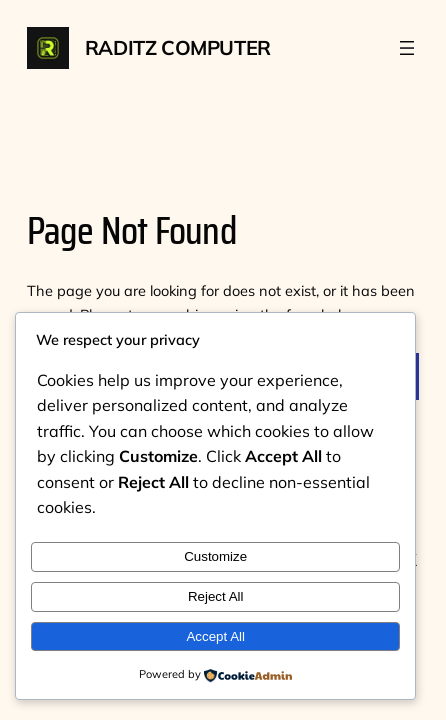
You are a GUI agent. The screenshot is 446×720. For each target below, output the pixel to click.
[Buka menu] (407, 48)
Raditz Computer (178, 47)
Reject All (216, 596)
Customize (215, 556)
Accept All (215, 636)
